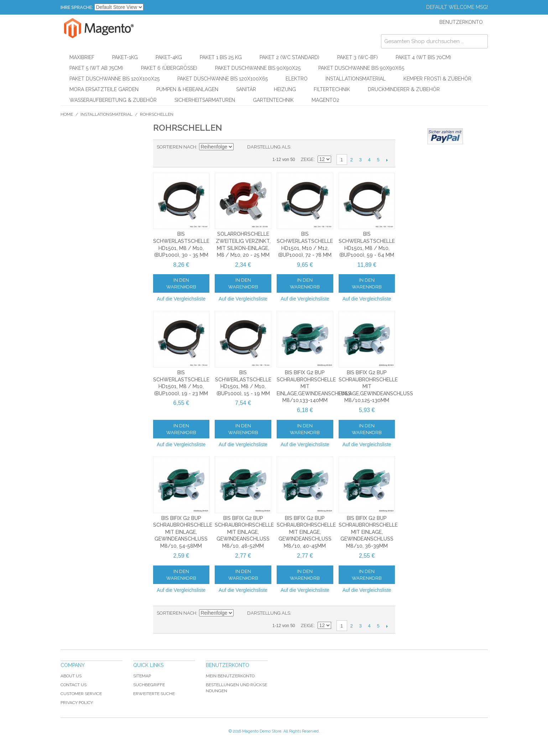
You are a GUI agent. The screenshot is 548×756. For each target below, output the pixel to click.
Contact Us (74, 685)
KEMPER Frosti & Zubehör (437, 79)
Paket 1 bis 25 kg (221, 57)
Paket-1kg (125, 57)
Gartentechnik (273, 100)
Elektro (297, 79)
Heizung (285, 89)
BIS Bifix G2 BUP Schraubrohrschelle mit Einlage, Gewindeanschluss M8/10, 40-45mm (306, 532)
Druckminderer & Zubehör (404, 89)
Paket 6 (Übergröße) (169, 68)
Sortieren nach (176, 147)
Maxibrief (82, 57)
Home (67, 114)
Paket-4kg (169, 57)
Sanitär (246, 89)
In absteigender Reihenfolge (240, 147)
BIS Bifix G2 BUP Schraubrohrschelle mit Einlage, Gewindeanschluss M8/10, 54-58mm (183, 532)
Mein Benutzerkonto (230, 676)
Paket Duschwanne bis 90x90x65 (361, 68)
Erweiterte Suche (154, 694)
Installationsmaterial (356, 79)
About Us (71, 676)
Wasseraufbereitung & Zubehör (113, 100)
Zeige (307, 159)
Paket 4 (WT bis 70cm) (423, 57)
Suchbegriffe (149, 685)
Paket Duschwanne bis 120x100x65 (223, 79)
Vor (387, 160)
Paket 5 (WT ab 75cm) (96, 68)
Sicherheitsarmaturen (205, 100)
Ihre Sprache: (77, 7)
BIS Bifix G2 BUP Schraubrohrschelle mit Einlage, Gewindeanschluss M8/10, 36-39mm (368, 532)
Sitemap (142, 676)
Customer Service (81, 694)
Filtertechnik (332, 89)
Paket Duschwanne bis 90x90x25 (258, 68)
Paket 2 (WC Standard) (289, 57)
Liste (311, 147)
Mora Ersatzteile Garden (104, 89)
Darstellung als (269, 147)
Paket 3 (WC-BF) (357, 57)
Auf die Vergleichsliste (181, 299)
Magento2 (325, 100)
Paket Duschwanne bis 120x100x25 (114, 79)
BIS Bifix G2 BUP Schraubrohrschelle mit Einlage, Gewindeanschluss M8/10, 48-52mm (244, 532)
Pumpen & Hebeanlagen (187, 89)
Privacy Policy (77, 703)
